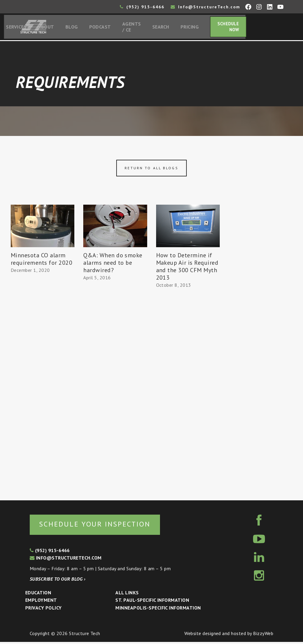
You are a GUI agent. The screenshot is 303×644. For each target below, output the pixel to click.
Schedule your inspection (100, 525)
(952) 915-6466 (142, 7)
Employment (41, 602)
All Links (127, 594)
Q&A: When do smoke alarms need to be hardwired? (113, 264)
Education (38, 594)
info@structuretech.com (66, 560)
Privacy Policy (44, 609)
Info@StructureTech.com (205, 7)
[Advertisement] (43, 386)
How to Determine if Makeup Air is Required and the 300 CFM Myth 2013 (187, 268)
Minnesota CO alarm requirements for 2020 (41, 260)
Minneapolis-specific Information (158, 609)
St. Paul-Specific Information (152, 602)
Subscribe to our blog (58, 581)
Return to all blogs (151, 169)
